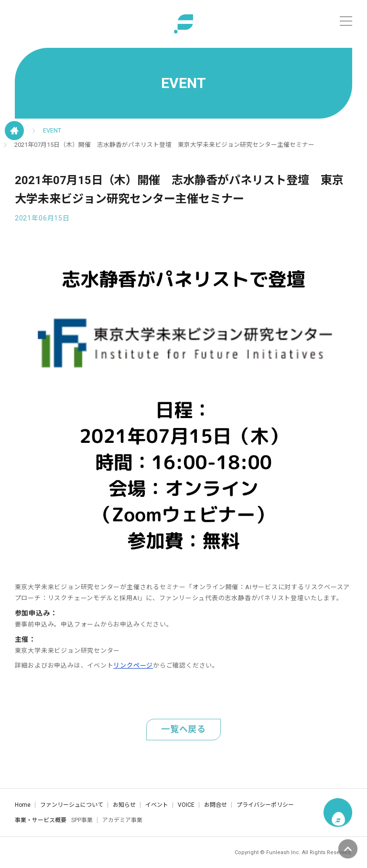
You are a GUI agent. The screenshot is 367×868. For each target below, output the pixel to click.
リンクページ (133, 665)
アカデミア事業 (122, 820)
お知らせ (124, 805)
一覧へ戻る (183, 729)
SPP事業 (82, 820)
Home (23, 805)
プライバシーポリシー (265, 805)
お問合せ (216, 805)
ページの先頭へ (348, 849)
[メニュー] (346, 21)
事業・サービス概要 (41, 820)
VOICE (186, 805)
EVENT (52, 130)
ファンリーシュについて (72, 805)
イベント (157, 805)
